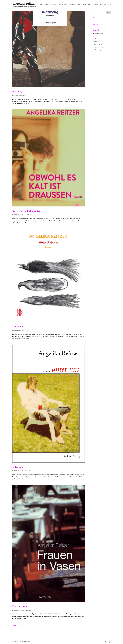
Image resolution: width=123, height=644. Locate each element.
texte (109, 5)
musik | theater (81, 5)
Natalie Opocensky (19, 215)
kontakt (72, 5)
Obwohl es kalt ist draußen (26, 211)
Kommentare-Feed (98, 47)
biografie (48, 5)
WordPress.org (97, 50)
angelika (16, 95)
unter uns (17, 467)
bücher (55, 5)
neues (90, 5)
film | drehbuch (63, 5)
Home (41, 5)
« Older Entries (17, 625)
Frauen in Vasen (21, 606)
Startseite (103, 5)
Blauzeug (17, 92)
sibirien (96, 5)
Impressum (27, 642)
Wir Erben (18, 327)
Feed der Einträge (98, 44)
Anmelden (96, 42)
